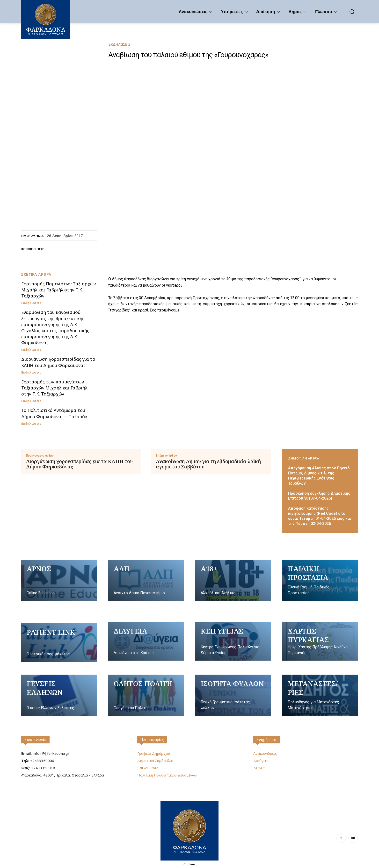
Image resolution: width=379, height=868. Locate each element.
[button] (352, 12)
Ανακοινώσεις (265, 753)
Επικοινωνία (35, 740)
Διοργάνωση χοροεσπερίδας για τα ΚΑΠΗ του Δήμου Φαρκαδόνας (58, 362)
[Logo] (189, 830)
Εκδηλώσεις (120, 45)
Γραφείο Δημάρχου (154, 753)
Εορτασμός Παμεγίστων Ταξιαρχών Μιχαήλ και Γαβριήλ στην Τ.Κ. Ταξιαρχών (58, 290)
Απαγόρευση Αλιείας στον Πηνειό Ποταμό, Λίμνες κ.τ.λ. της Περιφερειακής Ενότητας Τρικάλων (319, 476)
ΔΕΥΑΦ (259, 768)
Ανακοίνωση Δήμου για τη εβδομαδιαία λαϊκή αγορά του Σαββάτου (208, 464)
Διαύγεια (261, 761)
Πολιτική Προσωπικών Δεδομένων (167, 775)
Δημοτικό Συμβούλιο (155, 761)
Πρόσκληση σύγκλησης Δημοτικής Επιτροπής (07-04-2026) (319, 496)
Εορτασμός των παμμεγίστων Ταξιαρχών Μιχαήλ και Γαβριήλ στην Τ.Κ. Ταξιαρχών (54, 388)
